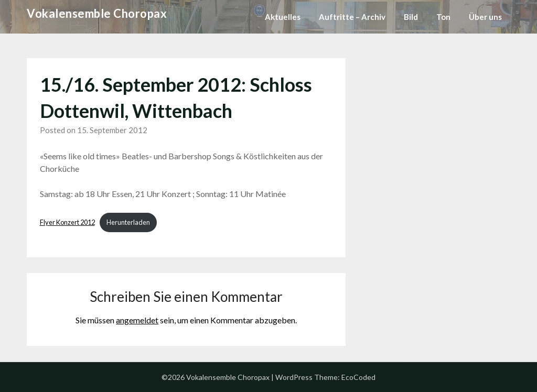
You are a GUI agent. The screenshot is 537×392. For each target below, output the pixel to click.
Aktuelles (283, 17)
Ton (443, 17)
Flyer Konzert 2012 (67, 222)
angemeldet (137, 320)
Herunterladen (128, 222)
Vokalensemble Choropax (97, 13)
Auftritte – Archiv (352, 17)
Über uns (485, 17)
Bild (411, 17)
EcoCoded (358, 377)
